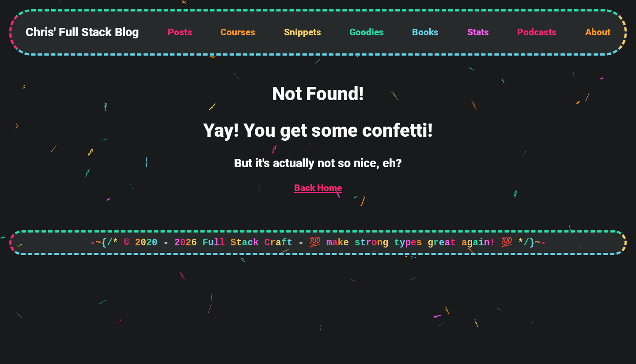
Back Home (318, 188)
